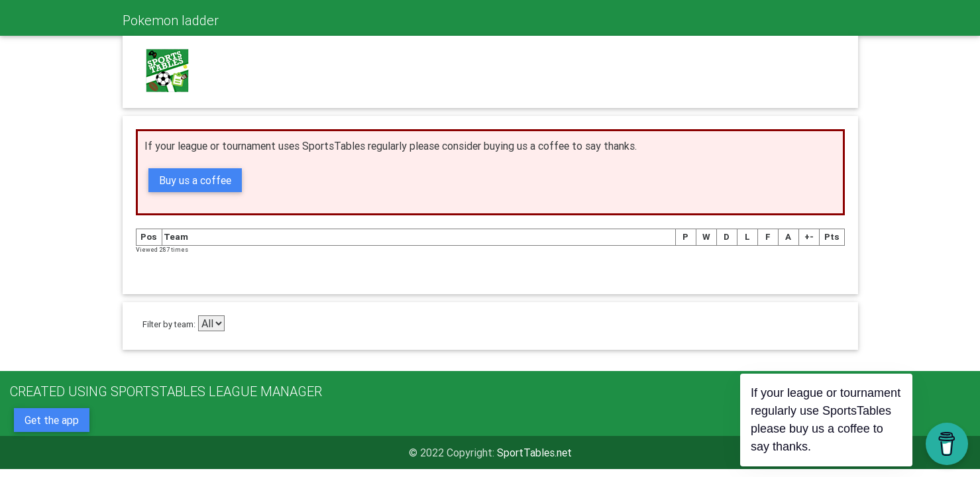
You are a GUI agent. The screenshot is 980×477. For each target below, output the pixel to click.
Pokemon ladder (171, 20)
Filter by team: (169, 324)
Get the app (52, 420)
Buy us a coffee (195, 180)
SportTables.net (534, 452)
